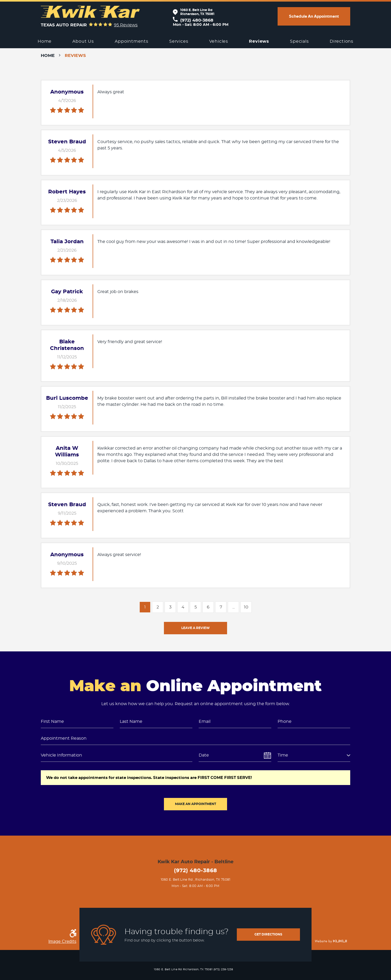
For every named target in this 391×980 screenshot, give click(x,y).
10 (246, 607)
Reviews (259, 41)
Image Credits (62, 941)
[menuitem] (45, 41)
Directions (342, 41)
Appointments (132, 41)
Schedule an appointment (314, 16)
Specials (299, 41)
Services (179, 41)
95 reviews (126, 25)
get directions (268, 934)
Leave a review (196, 628)
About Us (83, 41)
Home (45, 41)
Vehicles (219, 41)
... (234, 607)
